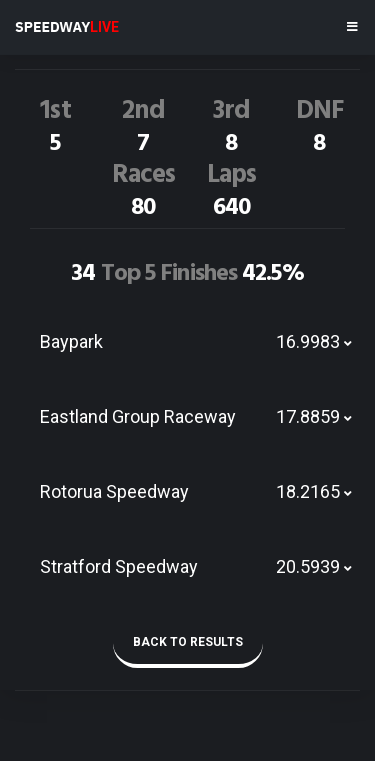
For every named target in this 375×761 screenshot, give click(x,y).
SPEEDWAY (67, 27)
